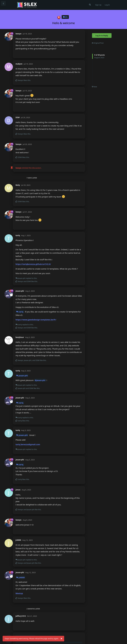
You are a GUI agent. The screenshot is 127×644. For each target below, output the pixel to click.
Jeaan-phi (23, 376)
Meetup (19, 593)
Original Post (98, 43)
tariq (21, 312)
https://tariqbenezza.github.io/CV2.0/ (33, 264)
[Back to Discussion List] (3, 3)
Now (94, 87)
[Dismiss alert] (61, 639)
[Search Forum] (90, 5)
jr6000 (22, 577)
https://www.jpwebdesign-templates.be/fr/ (36, 320)
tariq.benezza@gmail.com (28, 444)
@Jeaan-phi (40, 380)
